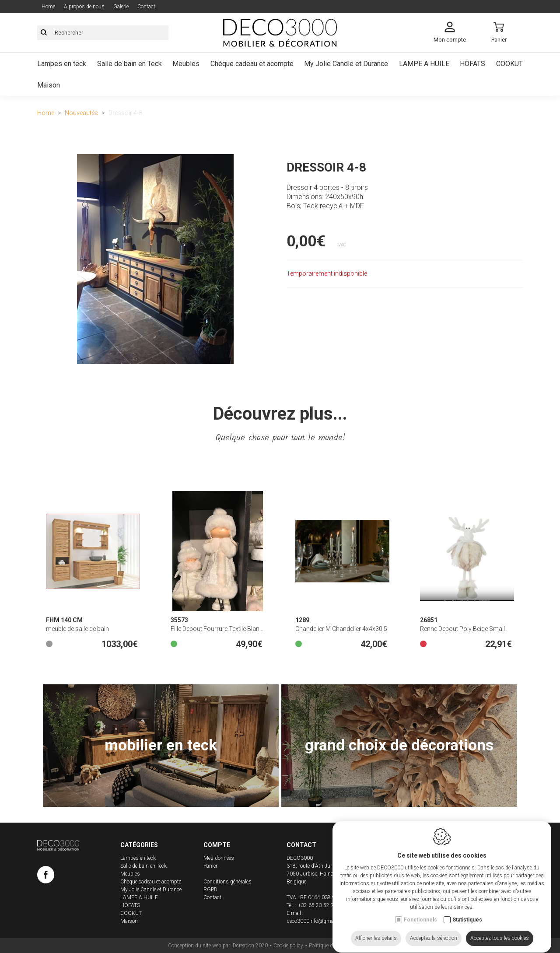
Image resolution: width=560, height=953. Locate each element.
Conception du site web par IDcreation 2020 (218, 946)
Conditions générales (227, 882)
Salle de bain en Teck (143, 866)
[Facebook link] (46, 876)
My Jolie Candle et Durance (151, 890)
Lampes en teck (138, 858)
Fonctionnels (420, 931)
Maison (129, 921)
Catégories (139, 845)
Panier (210, 866)
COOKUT (131, 913)
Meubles (130, 874)
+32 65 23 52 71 (317, 905)
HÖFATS (130, 905)
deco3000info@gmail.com (317, 921)
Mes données (219, 858)
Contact (212, 897)
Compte (217, 845)
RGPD (210, 890)
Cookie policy (288, 946)
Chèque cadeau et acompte (151, 882)
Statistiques (467, 931)
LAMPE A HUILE (139, 897)
